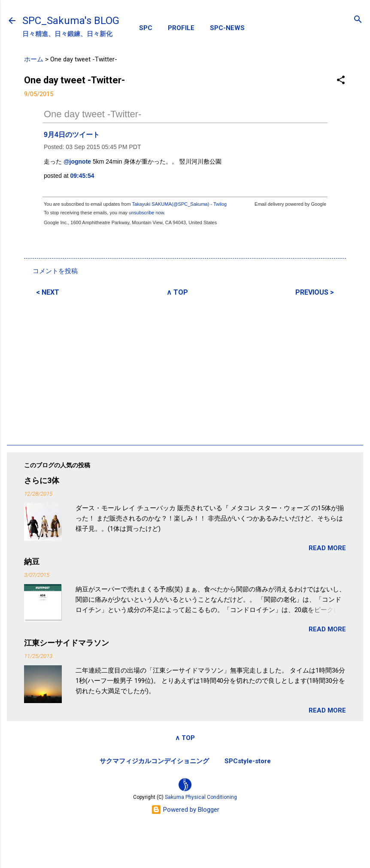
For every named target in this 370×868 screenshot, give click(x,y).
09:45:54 (82, 176)
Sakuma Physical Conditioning (201, 797)
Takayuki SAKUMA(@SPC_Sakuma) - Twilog (179, 204)
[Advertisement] (185, 369)
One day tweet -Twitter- (92, 114)
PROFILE (181, 28)
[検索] (358, 20)
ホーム (34, 59)
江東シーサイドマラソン (67, 643)
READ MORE (327, 548)
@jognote (77, 161)
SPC (146, 28)
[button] (341, 81)
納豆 (32, 562)
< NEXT (48, 292)
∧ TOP (177, 292)
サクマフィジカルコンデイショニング (154, 761)
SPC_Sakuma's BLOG (71, 21)
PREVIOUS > (315, 292)
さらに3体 (42, 480)
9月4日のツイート (72, 135)
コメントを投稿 (55, 271)
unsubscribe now (146, 213)
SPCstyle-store (248, 761)
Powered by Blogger (185, 810)
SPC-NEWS (227, 28)
